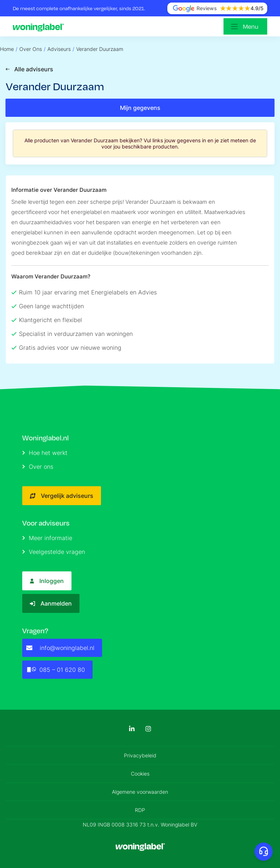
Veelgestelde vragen (54, 552)
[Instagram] (148, 729)
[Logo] (40, 27)
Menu (251, 26)
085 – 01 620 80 (56, 670)
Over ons (38, 467)
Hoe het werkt (45, 453)
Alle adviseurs (29, 69)
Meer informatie (47, 538)
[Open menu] (245, 26)
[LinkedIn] (132, 729)
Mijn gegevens (140, 108)
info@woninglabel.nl (60, 648)
